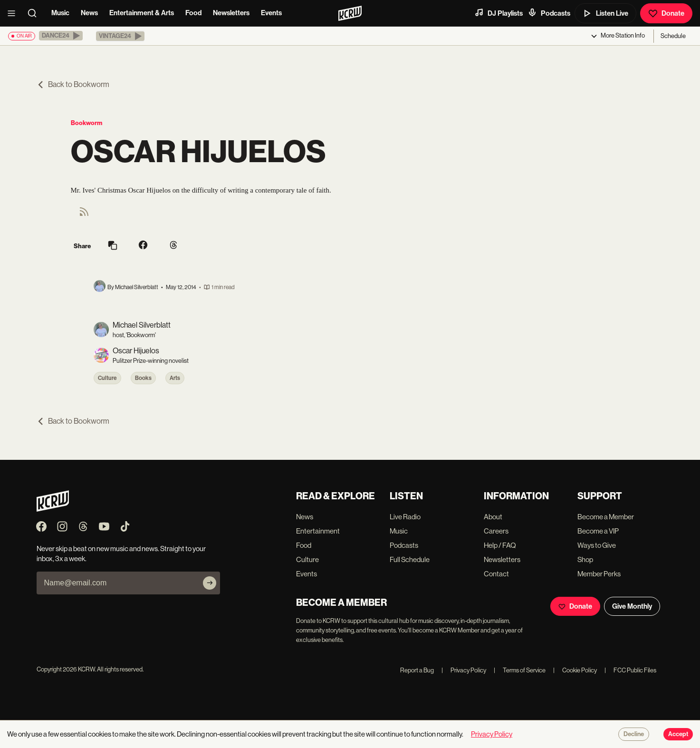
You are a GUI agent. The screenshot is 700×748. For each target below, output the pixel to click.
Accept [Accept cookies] (678, 734)
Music (60, 13)
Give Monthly (632, 606)
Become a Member (606, 517)
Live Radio (405, 517)
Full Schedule (410, 559)
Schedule (673, 36)
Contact (496, 574)
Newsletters (231, 13)
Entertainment (318, 531)
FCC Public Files (630, 670)
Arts (175, 378)
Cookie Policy (575, 670)
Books (143, 378)
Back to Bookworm (73, 84)
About (493, 517)
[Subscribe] (210, 583)
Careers (496, 531)
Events (271, 13)
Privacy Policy (464, 670)
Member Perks (599, 574)
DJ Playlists (499, 13)
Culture (107, 378)
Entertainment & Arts (142, 13)
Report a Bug (417, 670)
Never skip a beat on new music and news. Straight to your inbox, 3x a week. (121, 554)
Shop (585, 559)
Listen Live (605, 13)
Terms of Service (520, 670)
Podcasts (549, 13)
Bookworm (86, 123)
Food (193, 13)
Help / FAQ (500, 545)
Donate (666, 13)
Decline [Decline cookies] (634, 734)
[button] (61, 36)
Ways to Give (597, 545)
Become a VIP (598, 531)
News (89, 13)
